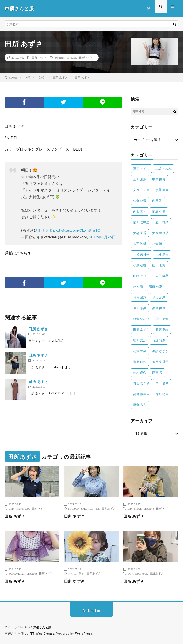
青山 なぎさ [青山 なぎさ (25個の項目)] (141, 383)
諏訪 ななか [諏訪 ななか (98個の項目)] (160, 351)
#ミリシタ (44, 230)
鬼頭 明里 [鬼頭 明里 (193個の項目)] (162, 394)
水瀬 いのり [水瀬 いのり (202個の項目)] (141, 319)
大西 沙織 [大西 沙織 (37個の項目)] (140, 244)
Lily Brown (135, 508)
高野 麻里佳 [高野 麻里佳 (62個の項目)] (141, 394)
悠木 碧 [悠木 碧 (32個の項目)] (138, 287)
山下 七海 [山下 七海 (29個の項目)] (159, 265)
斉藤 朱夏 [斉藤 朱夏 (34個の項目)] (156, 287)
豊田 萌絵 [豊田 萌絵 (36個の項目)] (140, 362)
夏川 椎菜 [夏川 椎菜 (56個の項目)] (162, 222)
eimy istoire (16, 508)
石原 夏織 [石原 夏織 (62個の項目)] (162, 330)
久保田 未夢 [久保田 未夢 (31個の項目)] (141, 190)
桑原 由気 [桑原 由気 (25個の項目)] (159, 308)
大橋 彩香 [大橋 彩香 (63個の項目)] (140, 233)
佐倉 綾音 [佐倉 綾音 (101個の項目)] (140, 201)
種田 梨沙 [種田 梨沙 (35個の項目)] (140, 340)
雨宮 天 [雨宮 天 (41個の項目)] (157, 372)
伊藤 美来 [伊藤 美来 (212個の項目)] (162, 190)
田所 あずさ (39, 58)
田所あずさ (86, 58)
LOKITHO (134, 573)
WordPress (85, 633)
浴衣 (82, 573)
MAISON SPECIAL (80, 508)
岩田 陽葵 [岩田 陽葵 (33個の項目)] (162, 276)
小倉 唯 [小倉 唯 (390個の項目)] (157, 244)
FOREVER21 (17, 573)
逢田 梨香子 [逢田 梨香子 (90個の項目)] (160, 362)
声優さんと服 (43, 627)
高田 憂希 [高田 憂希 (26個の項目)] (162, 383)
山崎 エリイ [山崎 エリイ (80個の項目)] (141, 276)
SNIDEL (72, 58)
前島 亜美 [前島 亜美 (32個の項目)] (159, 211)
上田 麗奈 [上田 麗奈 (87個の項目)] (140, 179)
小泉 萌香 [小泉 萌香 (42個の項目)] (140, 265)
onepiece (59, 58)
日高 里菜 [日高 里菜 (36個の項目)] (140, 297)
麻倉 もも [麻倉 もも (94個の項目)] (140, 405)
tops (27, 508)
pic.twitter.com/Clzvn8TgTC (77, 230)
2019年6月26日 (102, 237)
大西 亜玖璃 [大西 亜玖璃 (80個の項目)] (160, 233)
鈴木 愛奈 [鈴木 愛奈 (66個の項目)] (140, 372)
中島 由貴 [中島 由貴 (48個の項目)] (159, 179)
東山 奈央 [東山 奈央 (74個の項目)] (140, 308)
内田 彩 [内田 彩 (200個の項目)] (157, 201)
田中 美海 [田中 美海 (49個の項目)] (162, 319)
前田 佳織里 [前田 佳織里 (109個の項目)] (141, 222)
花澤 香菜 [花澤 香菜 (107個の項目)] (140, 351)
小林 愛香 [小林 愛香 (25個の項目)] (162, 254)
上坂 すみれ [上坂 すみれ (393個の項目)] (163, 168)
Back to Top (92, 610)
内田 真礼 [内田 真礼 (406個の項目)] (140, 211)
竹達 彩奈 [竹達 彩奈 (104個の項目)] (159, 340)
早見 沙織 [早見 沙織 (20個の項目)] (159, 297)
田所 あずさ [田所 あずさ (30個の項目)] (141, 330)
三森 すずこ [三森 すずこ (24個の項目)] (141, 168)
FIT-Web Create (42, 633)
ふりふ (72, 573)
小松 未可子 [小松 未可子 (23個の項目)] (141, 254)
